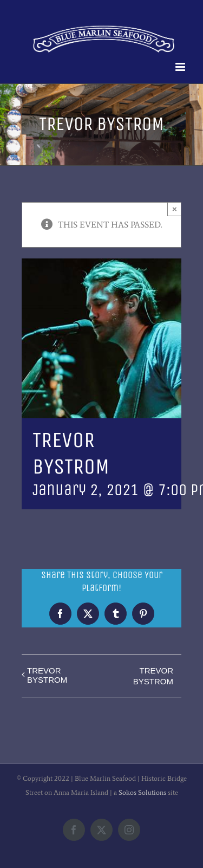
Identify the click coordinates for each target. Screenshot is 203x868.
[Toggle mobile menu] (181, 67)
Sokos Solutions (142, 792)
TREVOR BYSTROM (47, 675)
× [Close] (175, 209)
